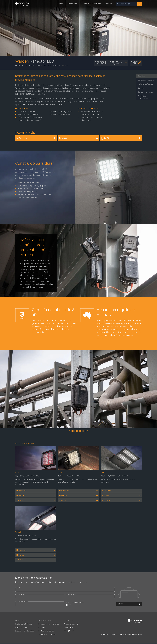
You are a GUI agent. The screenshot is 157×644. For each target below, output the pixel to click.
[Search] (140, 4)
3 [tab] (78, 431)
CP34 (60, 472)
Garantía (141, 88)
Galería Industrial (21, 627)
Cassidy (18, 532)
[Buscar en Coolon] (127, 4)
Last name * (71, 594)
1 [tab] (72, 431)
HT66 (17, 472)
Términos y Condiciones (47, 634)
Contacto (108, 4)
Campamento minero (51, 66)
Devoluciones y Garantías (25, 631)
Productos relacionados (143, 97)
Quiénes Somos (73, 4)
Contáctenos (68, 627)
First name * (21, 594)
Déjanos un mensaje (71, 624)
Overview (141, 76)
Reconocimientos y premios (49, 624)
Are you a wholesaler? (90, 604)
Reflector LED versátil (146, 84)
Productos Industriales (92, 4)
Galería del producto (145, 92)
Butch (103, 472)
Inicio (61, 4)
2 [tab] (75, 431)
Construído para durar (146, 80)
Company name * (22, 602)
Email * (19, 587)
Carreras (42, 627)
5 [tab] (85, 431)
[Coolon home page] (22, 4)
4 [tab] (82, 431)
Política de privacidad (46, 631)
